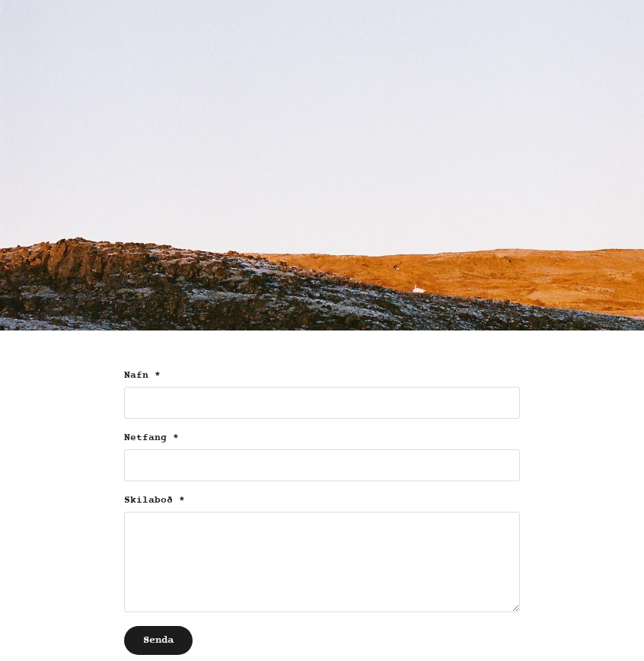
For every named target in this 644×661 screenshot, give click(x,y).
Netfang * (151, 438)
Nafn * (142, 375)
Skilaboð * (155, 500)
